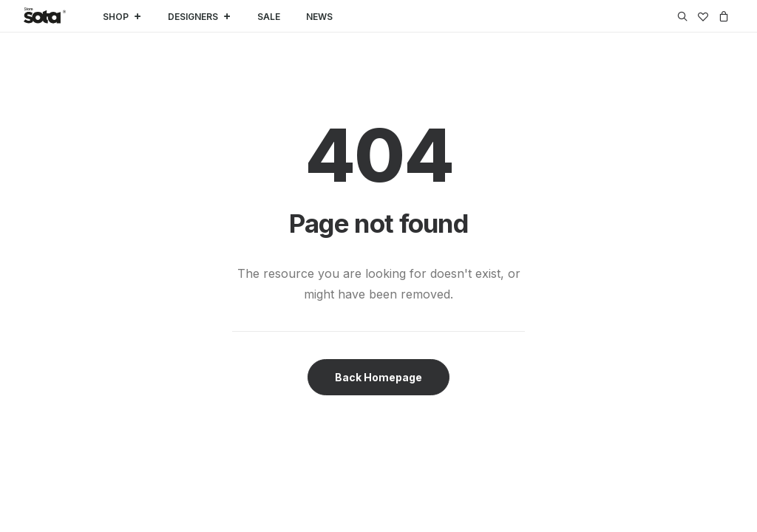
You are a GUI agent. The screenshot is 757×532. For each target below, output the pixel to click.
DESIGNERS (200, 17)
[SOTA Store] (45, 16)
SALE (269, 17)
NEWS (319, 17)
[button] (685, 16)
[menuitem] (685, 16)
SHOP (122, 17)
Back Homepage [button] (378, 377)
